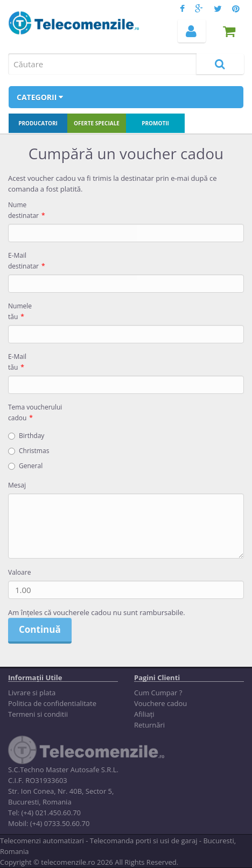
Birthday (26, 436)
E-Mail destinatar (23, 261)
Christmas (29, 451)
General (25, 466)
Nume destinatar (23, 210)
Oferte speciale (97, 123)
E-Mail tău (17, 362)
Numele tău (20, 311)
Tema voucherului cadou (35, 412)
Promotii (155, 123)
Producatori (38, 123)
